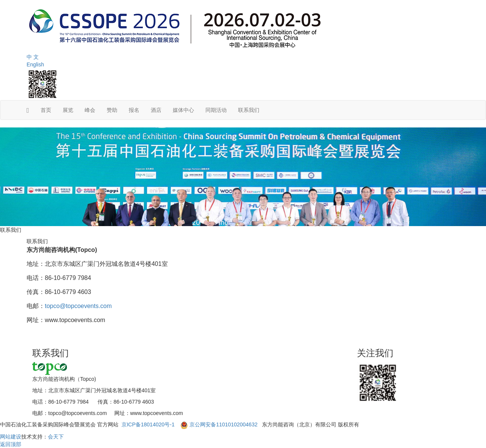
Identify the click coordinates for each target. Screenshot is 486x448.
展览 (68, 110)
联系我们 (249, 110)
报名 (134, 110)
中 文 (33, 57)
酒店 (156, 110)
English (35, 64)
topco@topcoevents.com (78, 306)
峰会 (90, 110)
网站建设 (11, 437)
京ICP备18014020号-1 (149, 424)
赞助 (112, 110)
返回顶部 (11, 444)
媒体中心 (183, 110)
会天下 (56, 437)
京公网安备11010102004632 (223, 424)
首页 (46, 110)
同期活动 (216, 110)
